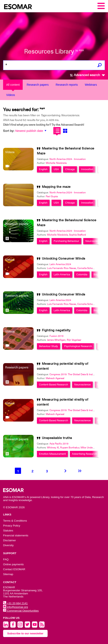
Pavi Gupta (52, 196)
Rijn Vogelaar (74, 340)
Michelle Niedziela (56, 163)
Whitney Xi (53, 448)
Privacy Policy (12, 526)
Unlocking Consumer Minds (64, 259)
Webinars (91, 85)
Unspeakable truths (57, 438)
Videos (11, 95)
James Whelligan (56, 340)
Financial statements (16, 535)
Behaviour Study (48, 346)
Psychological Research (78, 346)
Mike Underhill (89, 448)
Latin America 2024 (60, 264)
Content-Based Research (53, 385)
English (43, 169)
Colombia (82, 274)
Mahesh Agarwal (55, 378)
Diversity (8, 545)
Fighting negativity (56, 330)
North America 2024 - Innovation (68, 159)
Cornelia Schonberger (89, 268)
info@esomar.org (15, 607)
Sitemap (8, 574)
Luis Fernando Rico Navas (62, 268)
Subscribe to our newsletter (25, 633)
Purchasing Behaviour (66, 241)
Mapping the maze (56, 187)
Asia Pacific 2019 (59, 444)
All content (13, 85)
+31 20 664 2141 (15, 603)
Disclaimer (9, 540)
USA (56, 169)
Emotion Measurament (52, 454)
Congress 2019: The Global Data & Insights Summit (78, 374)
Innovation (87, 169)
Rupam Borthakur (70, 448)
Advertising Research (84, 454)
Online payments (13, 564)
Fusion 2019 (56, 336)
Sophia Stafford (77, 235)
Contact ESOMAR (14, 569)
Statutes (8, 531)
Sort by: (9, 131)
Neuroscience (94, 241)
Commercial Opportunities (21, 611)
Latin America (62, 274)
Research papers (38, 85)
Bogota (98, 274)
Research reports (67, 85)
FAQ (6, 559)
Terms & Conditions (15, 521)
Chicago (70, 169)
